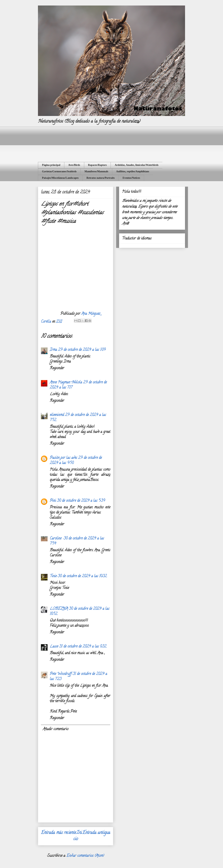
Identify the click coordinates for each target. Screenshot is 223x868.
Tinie (53, 576)
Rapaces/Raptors (97, 165)
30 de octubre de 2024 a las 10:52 (80, 612)
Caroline (56, 539)
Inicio (78, 836)
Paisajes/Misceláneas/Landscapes (60, 178)
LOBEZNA (59, 609)
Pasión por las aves (63, 458)
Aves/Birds (74, 165)
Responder (57, 368)
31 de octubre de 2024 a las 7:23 (78, 677)
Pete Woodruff (61, 674)
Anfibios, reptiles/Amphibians (133, 171)
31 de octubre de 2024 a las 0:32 (83, 647)
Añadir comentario (56, 729)
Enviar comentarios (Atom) (85, 856)
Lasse (54, 647)
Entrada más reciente (58, 833)
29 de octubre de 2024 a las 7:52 (78, 418)
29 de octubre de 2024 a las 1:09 (82, 350)
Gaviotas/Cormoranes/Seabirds (59, 171)
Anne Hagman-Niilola (66, 383)
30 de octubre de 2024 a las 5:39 (81, 501)
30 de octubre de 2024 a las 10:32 (82, 576)
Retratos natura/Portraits (101, 178)
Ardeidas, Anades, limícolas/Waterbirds (136, 165)
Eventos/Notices (131, 178)
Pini (53, 501)
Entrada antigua (96, 833)
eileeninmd (57, 415)
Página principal (51, 165)
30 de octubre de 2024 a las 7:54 (77, 541)
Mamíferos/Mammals (96, 171)
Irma (53, 350)
